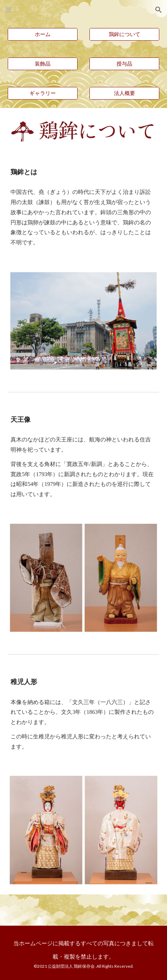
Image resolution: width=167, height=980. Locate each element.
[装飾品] (42, 64)
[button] (8, 10)
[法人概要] (124, 93)
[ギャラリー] (42, 93)
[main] (83, 172)
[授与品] (124, 64)
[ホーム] (42, 34)
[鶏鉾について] (124, 34)
